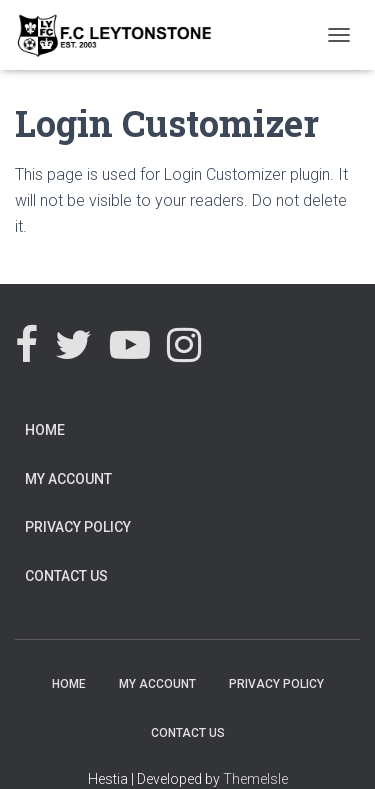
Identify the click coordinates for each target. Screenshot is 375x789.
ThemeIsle (255, 779)
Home (45, 430)
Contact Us (66, 576)
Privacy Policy (78, 527)
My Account (68, 479)
